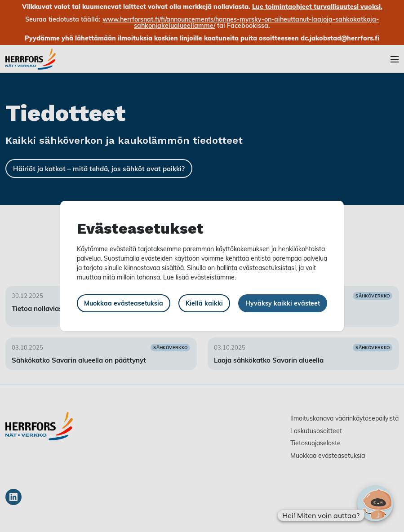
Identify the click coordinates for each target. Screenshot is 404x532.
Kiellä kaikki (204, 303)
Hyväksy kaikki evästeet (283, 303)
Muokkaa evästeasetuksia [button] (124, 303)
